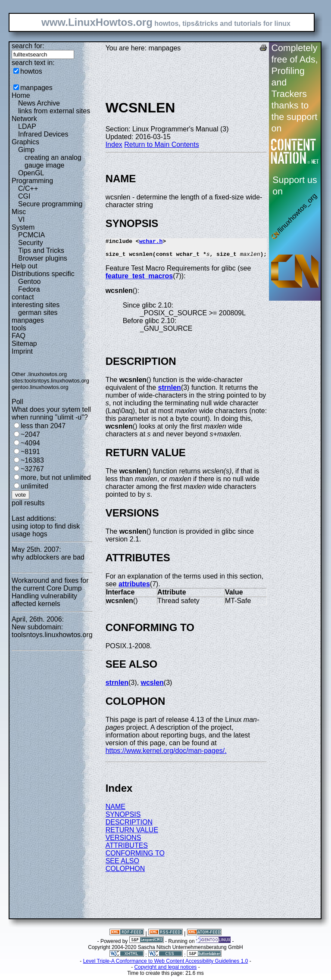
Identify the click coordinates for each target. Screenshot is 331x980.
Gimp (26, 150)
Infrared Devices (43, 134)
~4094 (30, 443)
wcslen (152, 686)
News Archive (39, 103)
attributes (134, 588)
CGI (24, 196)
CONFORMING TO (135, 857)
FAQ (19, 336)
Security (31, 243)
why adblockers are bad (48, 557)
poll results (28, 503)
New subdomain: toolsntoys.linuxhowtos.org (52, 631)
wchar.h (151, 242)
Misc (19, 212)
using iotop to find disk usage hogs (46, 530)
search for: (28, 46)
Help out (25, 266)
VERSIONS (123, 842)
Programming (32, 181)
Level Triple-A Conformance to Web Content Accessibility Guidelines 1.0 (166, 965)
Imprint (22, 351)
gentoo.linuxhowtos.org (40, 387)
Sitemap (24, 344)
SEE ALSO (122, 865)
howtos (31, 71)
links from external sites (54, 111)
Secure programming (50, 204)
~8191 (30, 452)
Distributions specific (43, 274)
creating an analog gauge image (53, 161)
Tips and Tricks (41, 250)
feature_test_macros (139, 280)
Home (21, 95)
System (23, 227)
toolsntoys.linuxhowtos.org (57, 381)
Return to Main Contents (161, 145)
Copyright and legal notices (166, 971)
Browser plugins (43, 258)
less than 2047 (43, 426)
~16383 (32, 460)
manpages (36, 88)
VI (21, 219)
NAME (116, 810)
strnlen (170, 391)
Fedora (29, 289)
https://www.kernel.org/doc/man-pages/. (166, 754)
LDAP (27, 126)
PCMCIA (31, 235)
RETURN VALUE (132, 834)
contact (23, 297)
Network (24, 119)
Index (114, 145)
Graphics (25, 142)
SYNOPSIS (123, 818)
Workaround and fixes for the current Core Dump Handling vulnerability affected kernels (50, 592)
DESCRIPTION (129, 826)
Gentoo (29, 282)
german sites (38, 313)
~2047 (30, 434)
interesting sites (36, 305)
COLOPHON (125, 873)
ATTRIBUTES (127, 849)
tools (19, 328)
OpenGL (31, 173)
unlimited (34, 486)
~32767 (32, 469)
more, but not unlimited (56, 478)
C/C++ (28, 188)
